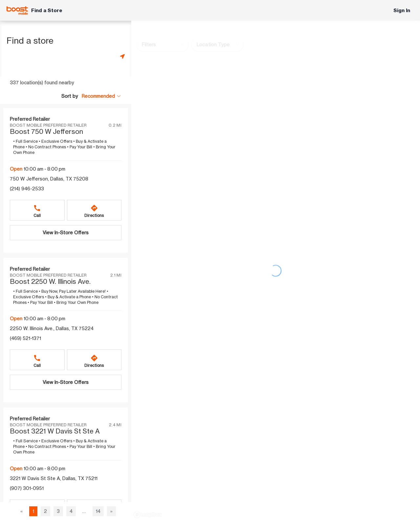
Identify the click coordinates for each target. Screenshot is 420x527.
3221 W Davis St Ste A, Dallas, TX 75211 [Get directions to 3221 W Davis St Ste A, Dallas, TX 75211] (54, 478)
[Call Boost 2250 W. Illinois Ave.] (37, 360)
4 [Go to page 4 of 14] (71, 511)
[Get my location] (122, 56)
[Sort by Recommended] (101, 96)
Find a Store (47, 10)
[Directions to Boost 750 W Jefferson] (94, 210)
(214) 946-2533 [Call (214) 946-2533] (27, 189)
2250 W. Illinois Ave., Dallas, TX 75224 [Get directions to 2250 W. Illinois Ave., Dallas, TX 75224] (52, 328)
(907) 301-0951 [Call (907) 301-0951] (27, 488)
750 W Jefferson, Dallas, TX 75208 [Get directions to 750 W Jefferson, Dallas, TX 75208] (49, 179)
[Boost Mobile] (17, 11)
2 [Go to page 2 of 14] (45, 511)
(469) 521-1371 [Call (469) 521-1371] (25, 338)
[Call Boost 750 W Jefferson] (37, 210)
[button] (101, 96)
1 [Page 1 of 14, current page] (33, 511)
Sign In (402, 10)
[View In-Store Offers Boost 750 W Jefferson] (66, 233)
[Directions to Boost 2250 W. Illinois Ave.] (94, 360)
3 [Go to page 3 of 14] (58, 511)
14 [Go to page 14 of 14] (98, 511)
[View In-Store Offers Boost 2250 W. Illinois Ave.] (66, 382)
